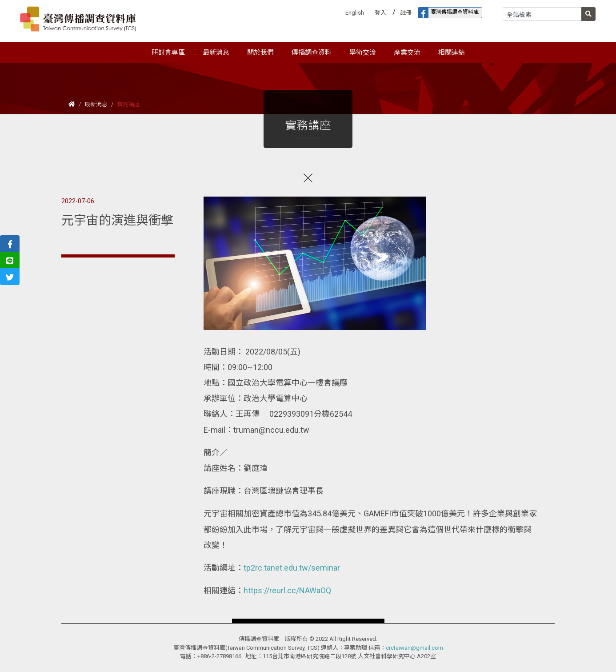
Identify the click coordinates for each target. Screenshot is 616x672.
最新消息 (96, 104)
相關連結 (452, 52)
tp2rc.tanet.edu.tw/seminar (292, 568)
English (355, 13)
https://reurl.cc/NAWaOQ (287, 590)
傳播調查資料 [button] (312, 52)
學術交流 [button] (363, 52)
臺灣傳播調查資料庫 (448, 13)
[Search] (542, 14)
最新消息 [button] (216, 52)
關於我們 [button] (260, 52)
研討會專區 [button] (168, 52)
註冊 (406, 13)
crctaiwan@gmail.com (414, 648)
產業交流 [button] (407, 52)
